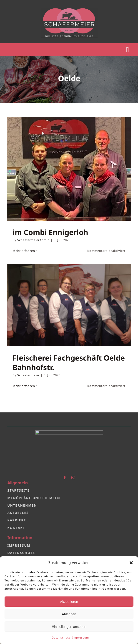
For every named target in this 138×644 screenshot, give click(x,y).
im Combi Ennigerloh (50, 232)
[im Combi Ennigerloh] (69, 169)
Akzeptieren (69, 602)
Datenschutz (61, 638)
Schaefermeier (28, 375)
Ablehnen (69, 614)
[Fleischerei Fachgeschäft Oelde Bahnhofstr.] (69, 305)
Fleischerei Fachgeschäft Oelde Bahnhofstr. (69, 362)
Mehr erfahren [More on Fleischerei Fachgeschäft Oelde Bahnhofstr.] (24, 386)
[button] (131, 563)
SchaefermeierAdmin (33, 240)
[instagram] (73, 476)
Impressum (81, 638)
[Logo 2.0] (69, 430)
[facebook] (65, 476)
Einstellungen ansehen (69, 627)
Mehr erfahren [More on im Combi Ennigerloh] (24, 251)
